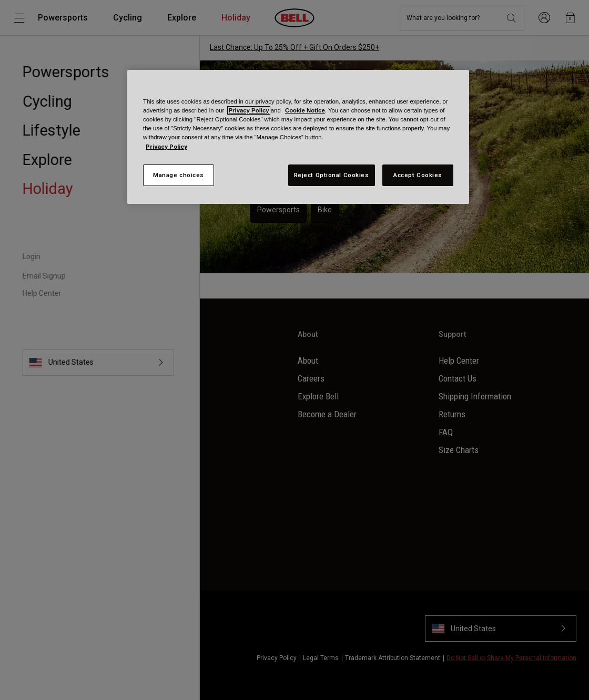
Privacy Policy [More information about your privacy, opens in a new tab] (166, 147)
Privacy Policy (248, 110)
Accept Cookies (418, 175)
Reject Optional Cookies (332, 175)
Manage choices (179, 175)
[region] (298, 137)
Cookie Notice (305, 110)
